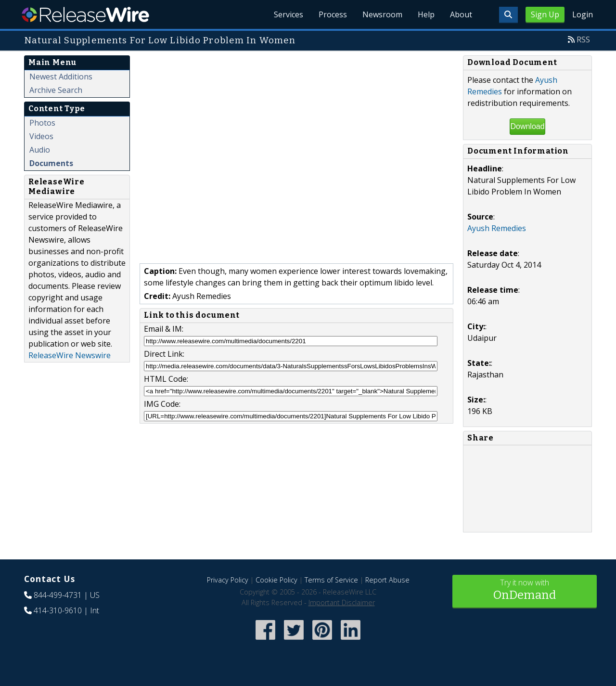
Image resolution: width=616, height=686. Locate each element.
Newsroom (382, 14)
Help (426, 14)
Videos (41, 136)
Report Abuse (387, 580)
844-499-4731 (58, 595)
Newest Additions (61, 77)
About (461, 14)
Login (583, 14)
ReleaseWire (85, 14)
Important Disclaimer (342, 602)
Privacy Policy (228, 580)
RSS (583, 39)
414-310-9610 (58, 610)
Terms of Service (331, 580)
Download (527, 126)
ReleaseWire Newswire (70, 355)
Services (289, 14)
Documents (51, 163)
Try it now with (525, 590)
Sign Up (545, 14)
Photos (42, 123)
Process (333, 14)
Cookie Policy (276, 580)
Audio (40, 150)
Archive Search (56, 90)
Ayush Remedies (497, 228)
